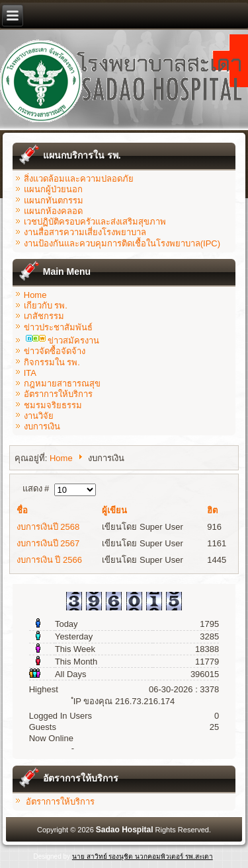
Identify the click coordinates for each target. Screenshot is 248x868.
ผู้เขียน (114, 510)
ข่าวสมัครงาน (62, 341)
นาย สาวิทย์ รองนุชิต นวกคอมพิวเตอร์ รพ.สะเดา (143, 856)
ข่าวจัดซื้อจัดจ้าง (55, 351)
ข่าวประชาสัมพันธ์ (58, 327)
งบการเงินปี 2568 (48, 527)
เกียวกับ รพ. (46, 306)
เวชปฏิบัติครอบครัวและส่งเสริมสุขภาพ (95, 222)
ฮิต (212, 510)
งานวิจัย (39, 416)
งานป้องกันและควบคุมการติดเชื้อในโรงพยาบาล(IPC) (122, 243)
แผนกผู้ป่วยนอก (53, 189)
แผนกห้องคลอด (53, 211)
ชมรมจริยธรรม (53, 405)
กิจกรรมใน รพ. (52, 362)
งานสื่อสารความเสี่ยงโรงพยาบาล (85, 232)
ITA (30, 373)
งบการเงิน (42, 426)
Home (35, 295)
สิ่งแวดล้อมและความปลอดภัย (79, 179)
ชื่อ (22, 510)
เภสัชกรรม (44, 316)
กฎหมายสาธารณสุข (62, 383)
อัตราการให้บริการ (58, 394)
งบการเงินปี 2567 (48, 543)
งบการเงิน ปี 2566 (49, 560)
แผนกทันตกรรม (54, 200)
